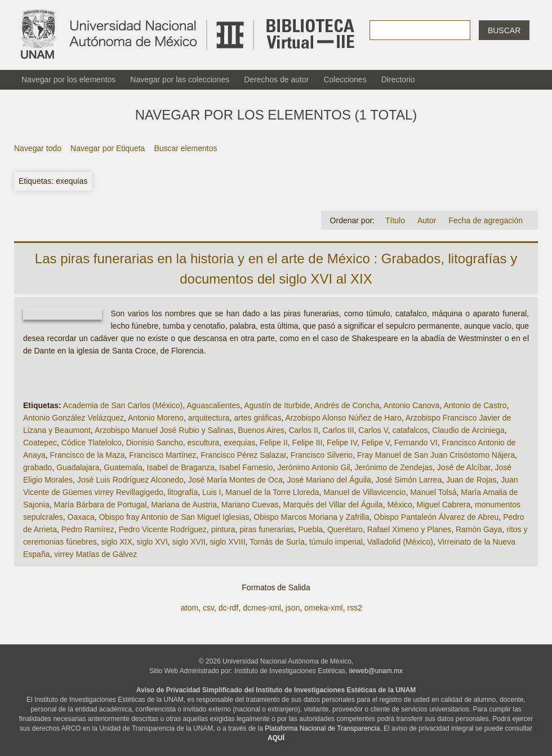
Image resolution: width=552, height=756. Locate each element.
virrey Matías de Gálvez (95, 554)
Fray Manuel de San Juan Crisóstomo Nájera (436, 455)
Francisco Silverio (322, 455)
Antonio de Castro (475, 405)
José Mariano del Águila (329, 480)
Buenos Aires (261, 430)
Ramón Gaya (479, 529)
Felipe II (274, 443)
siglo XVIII (228, 542)
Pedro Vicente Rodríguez (163, 529)
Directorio (398, 79)
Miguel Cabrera (444, 505)
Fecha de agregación (486, 220)
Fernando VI (416, 443)
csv (208, 608)
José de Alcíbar (464, 467)
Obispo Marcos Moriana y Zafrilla (311, 517)
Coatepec (40, 443)
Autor (427, 220)
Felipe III (308, 443)
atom (190, 608)
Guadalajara (78, 467)
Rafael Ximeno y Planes (409, 529)
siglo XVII (189, 542)
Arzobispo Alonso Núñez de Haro (343, 418)
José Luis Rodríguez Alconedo (130, 480)
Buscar (504, 30)
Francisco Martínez (163, 455)
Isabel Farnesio (246, 467)
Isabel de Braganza (181, 467)
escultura (204, 443)
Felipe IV (342, 443)
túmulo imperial (336, 542)
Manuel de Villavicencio (364, 492)
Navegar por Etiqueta (108, 148)
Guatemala (123, 467)
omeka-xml (323, 608)
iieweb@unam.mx (376, 671)
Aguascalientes (213, 405)
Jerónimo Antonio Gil (313, 467)
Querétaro (345, 529)
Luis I (212, 492)
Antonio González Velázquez (74, 418)
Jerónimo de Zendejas (393, 467)
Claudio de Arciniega (468, 430)
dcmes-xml (262, 608)
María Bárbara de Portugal (100, 505)
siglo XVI (152, 542)
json (293, 608)
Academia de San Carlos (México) (123, 405)
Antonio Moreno (156, 418)
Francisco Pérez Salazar (243, 455)
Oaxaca (81, 517)
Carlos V (373, 430)
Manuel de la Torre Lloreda (272, 492)
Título (395, 220)
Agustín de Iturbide (277, 405)
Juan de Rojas (471, 480)
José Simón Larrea (409, 480)
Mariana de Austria (184, 505)
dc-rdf (229, 608)
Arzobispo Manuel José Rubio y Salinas (164, 430)
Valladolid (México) (400, 542)
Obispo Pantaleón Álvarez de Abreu (437, 517)
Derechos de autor (276, 79)
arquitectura (209, 418)
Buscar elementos (185, 148)
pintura (223, 529)
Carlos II (304, 430)
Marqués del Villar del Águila (333, 505)
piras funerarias (267, 529)
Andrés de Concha (347, 405)
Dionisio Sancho (155, 443)
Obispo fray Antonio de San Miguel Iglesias (174, 517)
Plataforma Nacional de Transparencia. (323, 728)
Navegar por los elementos (68, 79)
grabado (37, 467)
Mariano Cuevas (250, 505)
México (399, 505)
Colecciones (345, 79)
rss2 (354, 608)
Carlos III (339, 430)
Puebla (311, 529)
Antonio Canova (412, 405)
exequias (239, 443)
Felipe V (376, 443)
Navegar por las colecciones (180, 79)
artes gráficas (257, 418)
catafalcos (410, 430)
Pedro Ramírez (88, 529)
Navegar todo (38, 148)
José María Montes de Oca (235, 480)
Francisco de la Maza (87, 455)
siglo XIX (117, 542)
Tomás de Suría (277, 542)
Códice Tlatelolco (92, 443)
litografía (183, 492)
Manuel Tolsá (433, 492)
